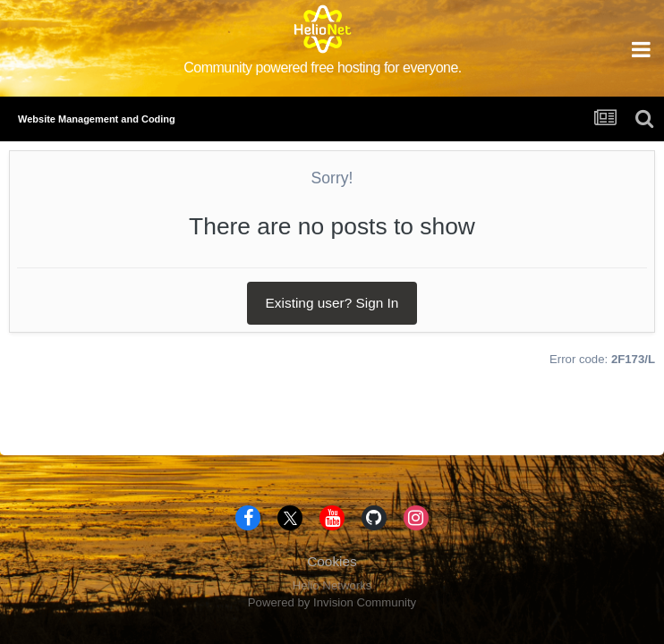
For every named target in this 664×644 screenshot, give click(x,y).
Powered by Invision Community (332, 602)
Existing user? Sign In (332, 303)
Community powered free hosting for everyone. (323, 68)
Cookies (332, 561)
